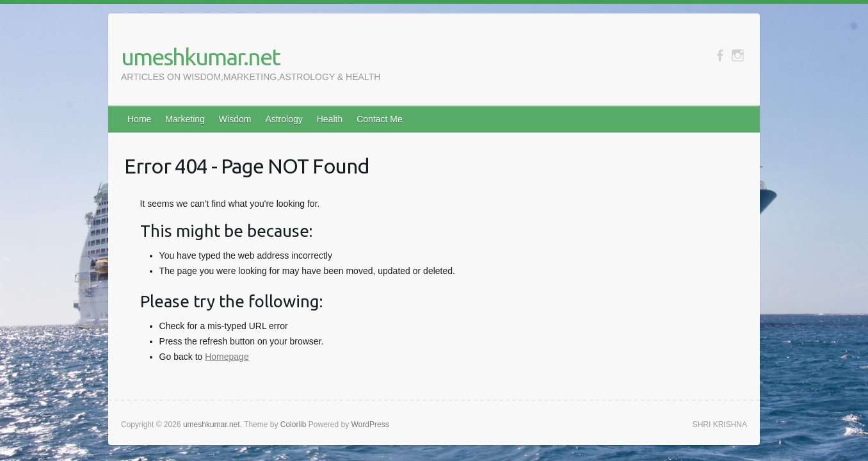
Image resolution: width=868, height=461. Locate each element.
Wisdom (235, 119)
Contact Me (380, 119)
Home (139, 119)
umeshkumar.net (200, 57)
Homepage (227, 357)
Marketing (185, 119)
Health (330, 119)
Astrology (284, 119)
